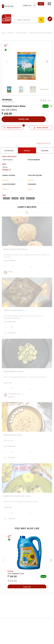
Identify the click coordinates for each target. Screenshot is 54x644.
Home (3, 33)
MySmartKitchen (13, 128)
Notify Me (24, 119)
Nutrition (9, 151)
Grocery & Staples (21, 33)
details (27, 151)
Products (11, 33)
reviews (45, 151)
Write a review (41, 128)
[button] (47, 62)
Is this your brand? (9, 102)
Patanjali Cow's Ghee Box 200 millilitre (41, 33)
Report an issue (44, 143)
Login (41, 4)
